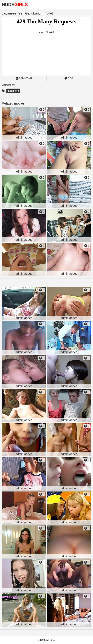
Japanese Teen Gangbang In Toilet (27, 13)
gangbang (13, 91)
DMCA (44, 640)
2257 (52, 640)
